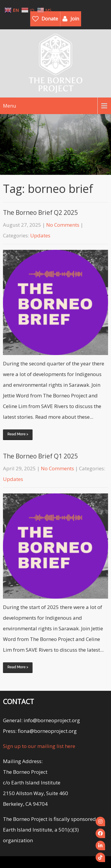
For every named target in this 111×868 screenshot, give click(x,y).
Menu (9, 106)
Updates (40, 235)
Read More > (18, 434)
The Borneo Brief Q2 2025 (40, 212)
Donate (50, 19)
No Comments (63, 225)
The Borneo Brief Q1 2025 (40, 456)
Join (75, 19)
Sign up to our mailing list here (39, 746)
